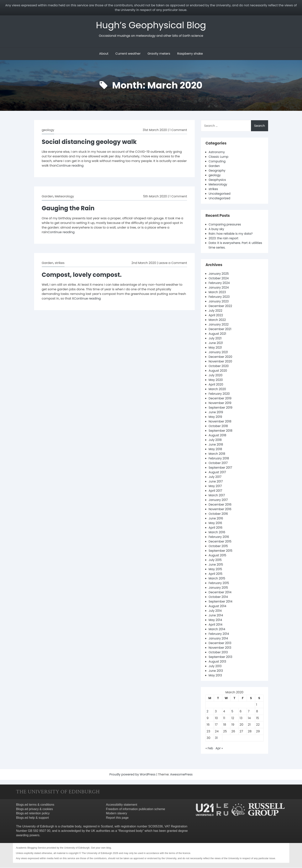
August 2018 (218, 436)
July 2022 (216, 311)
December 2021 (220, 329)
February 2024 (220, 283)
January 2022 (219, 325)
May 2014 (216, 620)
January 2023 (219, 302)
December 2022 (221, 306)
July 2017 (215, 477)
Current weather (128, 54)
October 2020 (219, 366)
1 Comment (178, 130)
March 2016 (217, 533)
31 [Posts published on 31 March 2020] (216, 738)
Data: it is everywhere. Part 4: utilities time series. (230, 246)
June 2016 (216, 519)
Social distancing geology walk (91, 142)
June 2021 (216, 343)
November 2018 (220, 422)
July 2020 (216, 376)
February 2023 (219, 297)
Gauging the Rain (69, 208)
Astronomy (217, 152)
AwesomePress (182, 775)
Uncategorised (220, 194)
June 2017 (216, 482)
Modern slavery (116, 814)
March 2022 (217, 320)
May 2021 (215, 348)
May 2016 (216, 523)
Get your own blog (101, 848)
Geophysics (218, 180)
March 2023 (218, 293)
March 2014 (217, 630)
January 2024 (219, 288)
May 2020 (216, 380)
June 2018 (216, 445)
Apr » (219, 749)
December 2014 (220, 593)
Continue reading (70, 166)
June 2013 (216, 671)
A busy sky (217, 229)
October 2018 (219, 426)
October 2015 (219, 546)
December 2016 (220, 505)
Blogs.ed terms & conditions (35, 805)
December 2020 (221, 357)
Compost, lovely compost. (83, 275)
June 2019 (216, 413)
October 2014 (219, 597)
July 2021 (215, 339)
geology (48, 130)
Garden (48, 197)
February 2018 (219, 459)
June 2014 (216, 616)
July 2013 (215, 666)
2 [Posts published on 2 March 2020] (208, 712)
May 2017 (215, 486)
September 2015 (221, 551)
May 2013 (216, 676)
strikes (60, 263)
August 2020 (218, 371)
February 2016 (219, 537)
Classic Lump (219, 157)
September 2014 (221, 602)
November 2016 (220, 510)
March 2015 (217, 579)
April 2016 (216, 528)
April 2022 (216, 316)
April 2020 (216, 385)
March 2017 (217, 496)
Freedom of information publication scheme (135, 809)
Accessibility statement (122, 805)
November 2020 (221, 362)
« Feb (209, 749)
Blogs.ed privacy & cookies (35, 809)
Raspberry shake (190, 54)
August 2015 (218, 556)
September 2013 (221, 657)
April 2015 (216, 574)
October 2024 (219, 279)
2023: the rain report (224, 239)
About (104, 54)
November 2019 (220, 403)
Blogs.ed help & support (33, 818)
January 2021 (219, 353)
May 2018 (216, 449)
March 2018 (217, 454)
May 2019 (216, 417)
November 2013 (220, 648)
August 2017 (218, 473)
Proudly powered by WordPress (133, 775)
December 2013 (220, 643)
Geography (217, 171)
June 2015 (216, 565)
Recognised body (131, 831)
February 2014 (219, 634)
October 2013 (219, 653)
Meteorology (64, 197)
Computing (217, 162)
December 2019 (220, 399)
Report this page (117, 818)
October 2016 (219, 514)
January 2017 (219, 500)
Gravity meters (159, 54)
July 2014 (215, 611)
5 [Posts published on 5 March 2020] (232, 712)
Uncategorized (220, 199)
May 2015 (216, 570)
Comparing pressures (225, 225)
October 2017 (218, 463)
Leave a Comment (173, 263)
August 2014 (218, 606)
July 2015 (215, 560)
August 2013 (218, 662)
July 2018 (215, 440)
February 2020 (220, 394)
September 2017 (221, 468)
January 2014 (219, 639)
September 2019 (221, 408)
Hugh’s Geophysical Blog (151, 25)
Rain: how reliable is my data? (231, 234)
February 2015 (219, 583)
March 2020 (218, 389)
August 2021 (218, 334)
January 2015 (219, 588)
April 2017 (216, 491)
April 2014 (216, 625)
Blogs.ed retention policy (33, 814)
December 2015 (220, 542)
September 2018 (221, 431)
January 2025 (219, 274)
